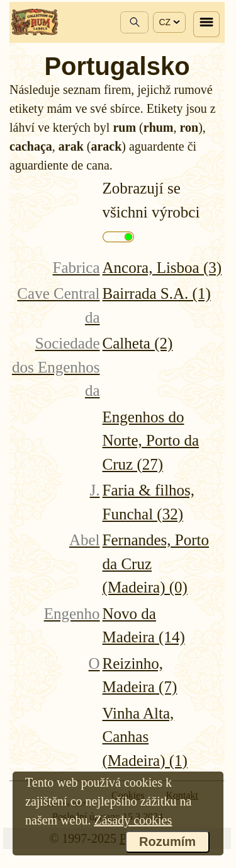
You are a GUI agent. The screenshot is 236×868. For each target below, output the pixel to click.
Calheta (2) (138, 343)
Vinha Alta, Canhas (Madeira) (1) (145, 737)
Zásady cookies (133, 820)
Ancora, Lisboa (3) (162, 268)
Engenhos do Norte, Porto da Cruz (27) (151, 441)
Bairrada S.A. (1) (157, 293)
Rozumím (167, 842)
